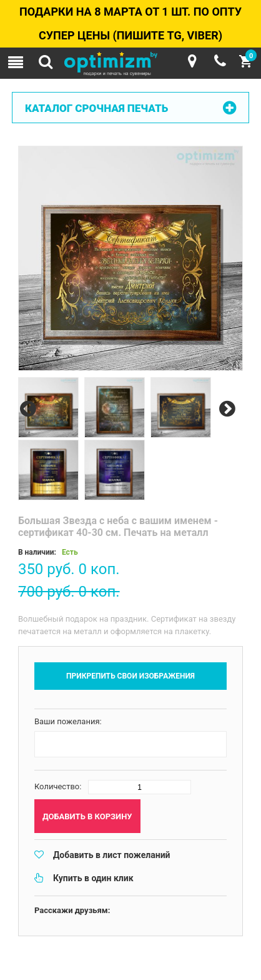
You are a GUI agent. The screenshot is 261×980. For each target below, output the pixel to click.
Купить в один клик (93, 878)
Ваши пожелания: (68, 721)
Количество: (58, 786)
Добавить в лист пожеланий (112, 855)
